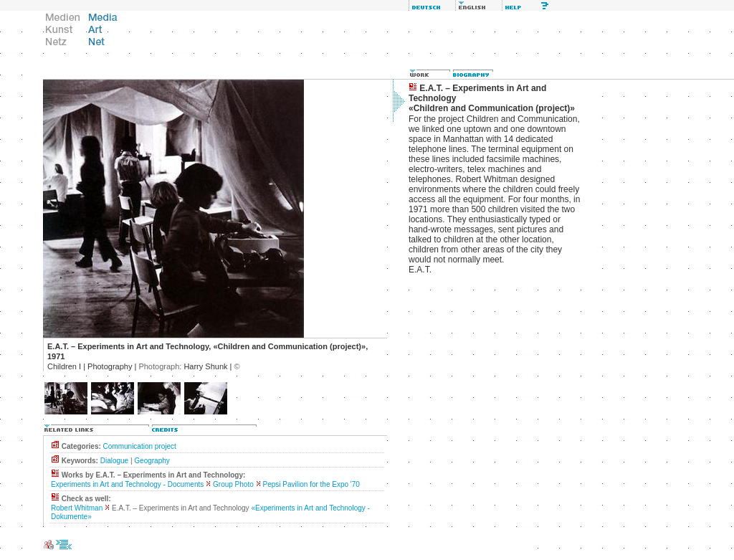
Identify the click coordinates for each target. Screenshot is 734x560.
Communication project (140, 446)
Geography (152, 461)
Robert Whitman (77, 508)
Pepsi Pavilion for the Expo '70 (311, 484)
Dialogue (114, 461)
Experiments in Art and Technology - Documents (127, 484)
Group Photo (233, 484)
